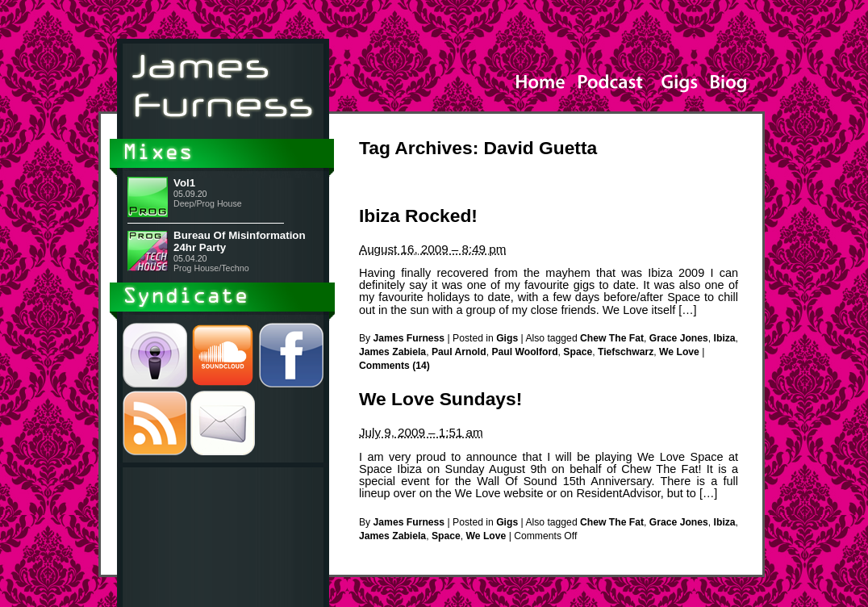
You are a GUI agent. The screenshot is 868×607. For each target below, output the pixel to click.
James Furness (409, 338)
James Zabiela (392, 352)
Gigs (507, 338)
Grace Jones (679, 338)
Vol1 (184, 183)
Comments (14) (394, 366)
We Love (679, 352)
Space (578, 352)
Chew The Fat (612, 338)
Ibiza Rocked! (418, 216)
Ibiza (725, 338)
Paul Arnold (459, 352)
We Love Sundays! (440, 399)
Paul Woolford (524, 352)
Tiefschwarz (626, 352)
